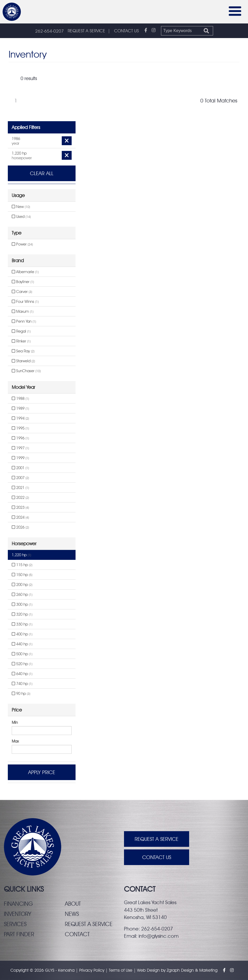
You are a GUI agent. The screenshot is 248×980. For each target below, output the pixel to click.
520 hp (22, 664)
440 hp (22, 644)
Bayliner (23, 282)
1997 (20, 448)
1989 (20, 408)
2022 (20, 498)
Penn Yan (24, 321)
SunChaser (26, 371)
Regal (21, 331)
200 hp (22, 585)
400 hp (22, 634)
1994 (20, 418)
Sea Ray (23, 351)
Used (21, 217)
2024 (20, 517)
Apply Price (42, 772)
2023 (20, 507)
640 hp (22, 674)
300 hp (22, 604)
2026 (20, 527)
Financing (18, 904)
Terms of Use (121, 970)
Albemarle (25, 272)
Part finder (19, 934)
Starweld (23, 361)
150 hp (22, 575)
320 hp (22, 614)
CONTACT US (126, 31)
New (21, 207)
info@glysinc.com (159, 936)
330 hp (22, 624)
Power (22, 244)
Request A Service (157, 839)
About (73, 904)
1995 (20, 428)
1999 (20, 458)
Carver (22, 292)
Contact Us (157, 857)
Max (15, 741)
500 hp (22, 654)
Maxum (23, 311)
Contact (77, 934)
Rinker (21, 341)
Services (15, 924)
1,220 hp (21, 555)
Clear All (42, 173)
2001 (20, 468)
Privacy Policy (92, 970)
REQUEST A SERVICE (86, 31)
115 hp (22, 565)
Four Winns (25, 302)
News (72, 914)
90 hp (21, 694)
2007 (20, 478)
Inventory (18, 914)
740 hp (22, 684)
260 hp (22, 595)
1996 (20, 438)
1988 (20, 399)
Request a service (89, 924)
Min (15, 722)
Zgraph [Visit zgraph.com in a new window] (173, 970)
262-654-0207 (49, 31)
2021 (20, 488)
